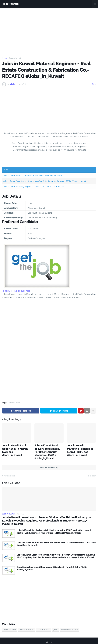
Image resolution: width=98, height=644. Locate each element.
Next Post (91, 471)
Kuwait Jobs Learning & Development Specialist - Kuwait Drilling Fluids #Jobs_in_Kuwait (52, 560)
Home (5, 58)
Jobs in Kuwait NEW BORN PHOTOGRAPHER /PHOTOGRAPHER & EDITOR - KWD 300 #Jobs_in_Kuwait (56, 536)
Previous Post (9, 471)
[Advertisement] (49, 30)
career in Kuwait (27, 621)
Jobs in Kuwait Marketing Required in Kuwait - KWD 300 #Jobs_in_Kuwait (34, 186)
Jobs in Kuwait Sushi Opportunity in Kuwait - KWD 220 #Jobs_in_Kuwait (33, 175)
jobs (55, 621)
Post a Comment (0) (49, 463)
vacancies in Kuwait (69, 621)
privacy (47, 638)
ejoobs (49, 634)
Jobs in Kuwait (15, 58)
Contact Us (58, 638)
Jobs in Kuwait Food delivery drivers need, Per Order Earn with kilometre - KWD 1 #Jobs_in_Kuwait (45, 181)
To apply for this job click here (16, 291)
